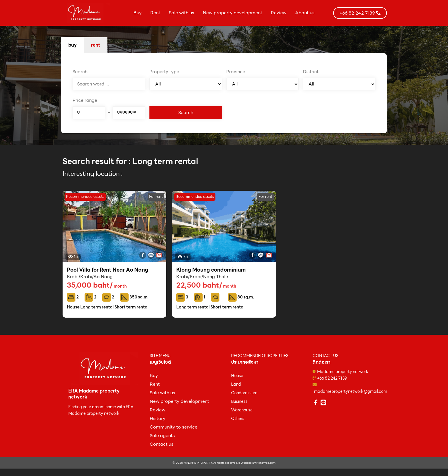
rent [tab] (96, 45)
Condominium (244, 393)
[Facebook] (143, 255)
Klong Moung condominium (211, 270)
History (158, 418)
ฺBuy (154, 376)
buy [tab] (72, 45)
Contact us (162, 444)
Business (239, 401)
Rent (155, 13)
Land (236, 384)
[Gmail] (159, 255)
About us (305, 13)
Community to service (174, 427)
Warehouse (242, 410)
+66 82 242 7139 (332, 378)
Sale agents (162, 436)
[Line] (151, 255)
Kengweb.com (266, 463)
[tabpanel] (224, 93)
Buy (138, 13)
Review (279, 13)
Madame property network (343, 372)
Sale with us (182, 13)
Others (238, 419)
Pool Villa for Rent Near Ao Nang (108, 270)
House (237, 376)
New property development (233, 13)
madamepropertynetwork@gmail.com (351, 391)
